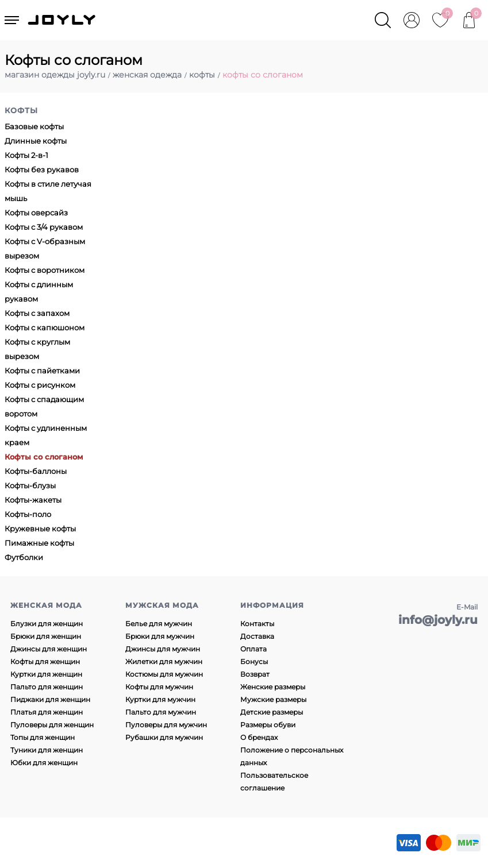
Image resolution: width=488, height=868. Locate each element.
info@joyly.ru (438, 620)
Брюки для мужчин (160, 636)
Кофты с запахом (37, 313)
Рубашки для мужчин (164, 737)
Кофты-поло (28, 514)
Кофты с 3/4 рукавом (44, 227)
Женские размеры (273, 687)
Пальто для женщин (47, 687)
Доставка (257, 636)
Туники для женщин (47, 750)
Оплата (253, 649)
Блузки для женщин (47, 624)
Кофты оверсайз (36, 213)
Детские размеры (272, 712)
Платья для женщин (47, 712)
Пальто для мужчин (161, 712)
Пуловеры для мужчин (166, 725)
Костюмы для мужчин (164, 674)
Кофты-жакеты (33, 500)
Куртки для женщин (46, 674)
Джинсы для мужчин (163, 649)
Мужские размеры (273, 699)
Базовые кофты (34, 126)
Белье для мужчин (159, 624)
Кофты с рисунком (40, 385)
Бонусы (254, 661)
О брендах (259, 737)
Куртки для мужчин (160, 699)
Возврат (255, 674)
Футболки (24, 557)
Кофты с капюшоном (45, 327)
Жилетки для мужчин (164, 661)
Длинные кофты (36, 141)
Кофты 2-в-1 (26, 155)
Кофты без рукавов (42, 169)
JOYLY (63, 20)
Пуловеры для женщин (52, 725)
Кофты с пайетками (42, 371)
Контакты (257, 624)
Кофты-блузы (30, 485)
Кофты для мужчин (159, 687)
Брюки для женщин (46, 636)
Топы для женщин (43, 737)
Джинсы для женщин (49, 649)
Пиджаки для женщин (50, 699)
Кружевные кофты (40, 528)
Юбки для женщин (44, 763)
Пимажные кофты (39, 543)
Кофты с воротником (45, 270)
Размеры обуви (268, 725)
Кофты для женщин (45, 661)
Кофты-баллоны (36, 471)
